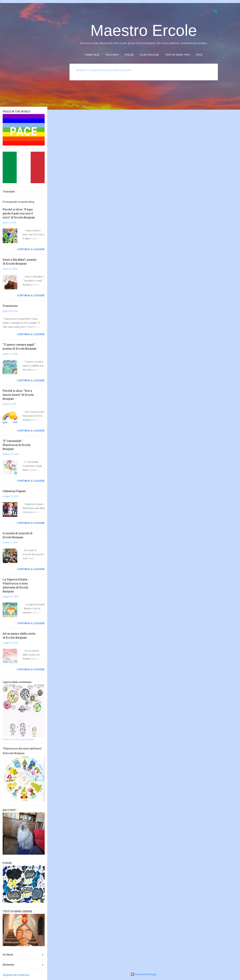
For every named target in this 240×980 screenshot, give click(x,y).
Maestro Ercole (144, 30)
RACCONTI (112, 55)
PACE (199, 55)
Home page (92, 55)
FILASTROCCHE (149, 55)
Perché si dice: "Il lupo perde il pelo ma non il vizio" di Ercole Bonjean (19, 213)
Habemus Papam (14, 491)
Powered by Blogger (144, 974)
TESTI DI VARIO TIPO (177, 55)
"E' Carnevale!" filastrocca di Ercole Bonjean (17, 445)
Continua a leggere (31, 249)
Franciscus (10, 306)
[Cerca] (216, 12)
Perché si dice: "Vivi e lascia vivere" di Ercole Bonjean (18, 395)
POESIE (129, 55)
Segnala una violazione (16, 975)
